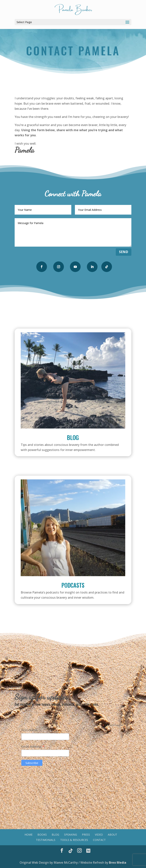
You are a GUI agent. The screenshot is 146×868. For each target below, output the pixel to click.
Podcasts (73, 585)
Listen (73, 614)
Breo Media (118, 863)
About (112, 835)
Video (99, 835)
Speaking (71, 835)
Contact (99, 840)
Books (42, 835)
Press (86, 835)
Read (73, 466)
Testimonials (46, 840)
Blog (73, 437)
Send (124, 252)
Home (29, 835)
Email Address (33, 746)
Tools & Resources (74, 840)
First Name (29, 730)
